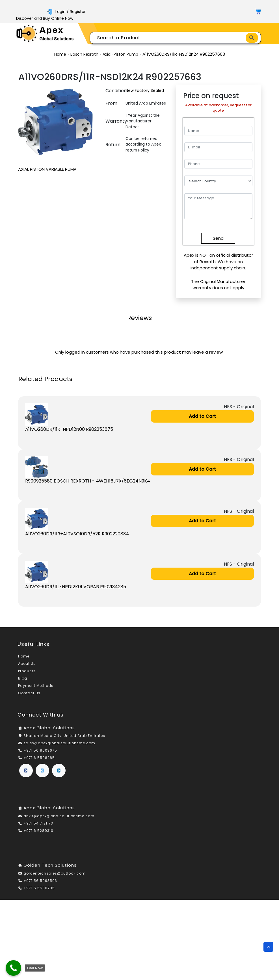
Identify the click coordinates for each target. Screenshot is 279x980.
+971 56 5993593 (40, 881)
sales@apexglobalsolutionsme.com (59, 743)
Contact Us (29, 693)
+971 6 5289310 (38, 831)
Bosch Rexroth (84, 54)
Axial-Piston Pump (120, 54)
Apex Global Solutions (49, 728)
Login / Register (66, 12)
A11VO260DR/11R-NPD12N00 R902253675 (69, 429)
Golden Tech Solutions (50, 865)
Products (27, 671)
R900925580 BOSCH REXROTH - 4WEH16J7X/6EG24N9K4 (88, 481)
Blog (23, 678)
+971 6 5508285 (39, 758)
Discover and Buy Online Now (45, 18)
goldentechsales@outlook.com (55, 873)
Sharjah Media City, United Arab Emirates (64, 736)
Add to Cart (202, 416)
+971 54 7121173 (38, 823)
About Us (27, 664)
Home (60, 54)
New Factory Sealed (145, 91)
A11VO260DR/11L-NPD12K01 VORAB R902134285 (76, 587)
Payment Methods (36, 686)
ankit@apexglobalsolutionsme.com (59, 816)
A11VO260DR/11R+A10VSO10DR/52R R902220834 (77, 534)
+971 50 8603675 (40, 750)
